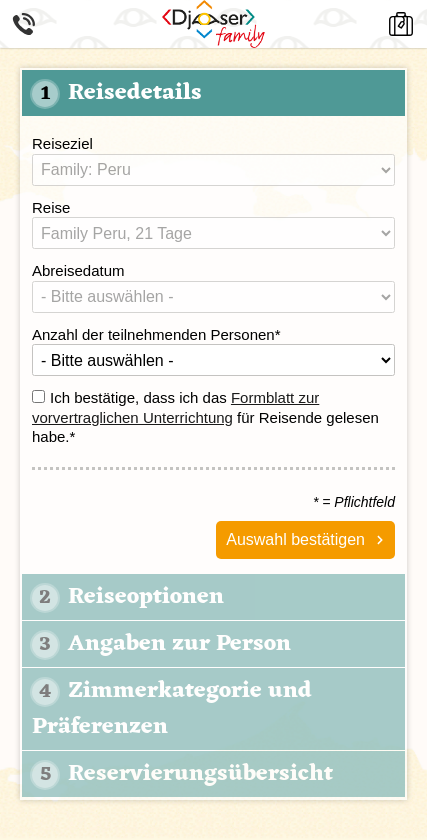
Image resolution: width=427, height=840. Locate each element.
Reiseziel (62, 143)
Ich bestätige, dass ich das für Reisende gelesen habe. (205, 417)
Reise (51, 207)
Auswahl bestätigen (295, 539)
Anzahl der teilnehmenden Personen (156, 334)
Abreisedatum (78, 270)
